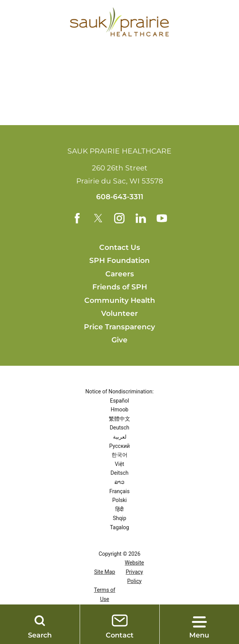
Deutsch (119, 428)
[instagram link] (120, 218)
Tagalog (120, 528)
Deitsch (120, 473)
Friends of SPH (120, 287)
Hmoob (120, 410)
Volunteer (120, 314)
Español (120, 401)
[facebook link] (77, 218)
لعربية (120, 437)
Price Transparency (120, 327)
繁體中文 (120, 419)
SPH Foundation (120, 261)
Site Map (105, 572)
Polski (120, 500)
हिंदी (120, 510)
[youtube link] (162, 218)
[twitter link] (98, 218)
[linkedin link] (141, 218)
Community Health (120, 301)
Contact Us (120, 248)
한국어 (120, 455)
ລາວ (120, 482)
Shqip (119, 519)
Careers (120, 274)
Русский (120, 446)
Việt (120, 464)
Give (120, 340)
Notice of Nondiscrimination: (120, 392)
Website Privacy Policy (134, 572)
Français (120, 492)
